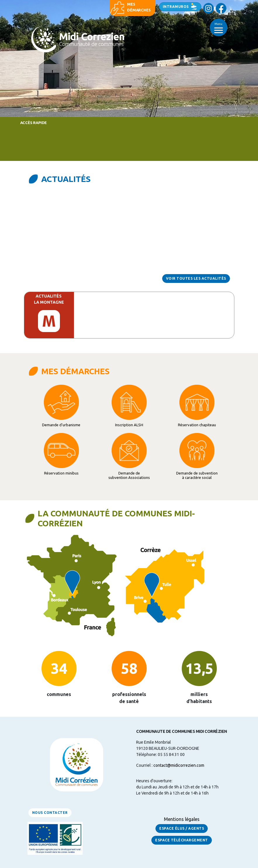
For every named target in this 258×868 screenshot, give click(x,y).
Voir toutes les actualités (196, 278)
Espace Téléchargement (182, 840)
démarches (139, 10)
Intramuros (176, 7)
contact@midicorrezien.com (179, 765)
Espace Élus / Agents (182, 828)
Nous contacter (50, 813)
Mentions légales (182, 819)
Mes (131, 4)
